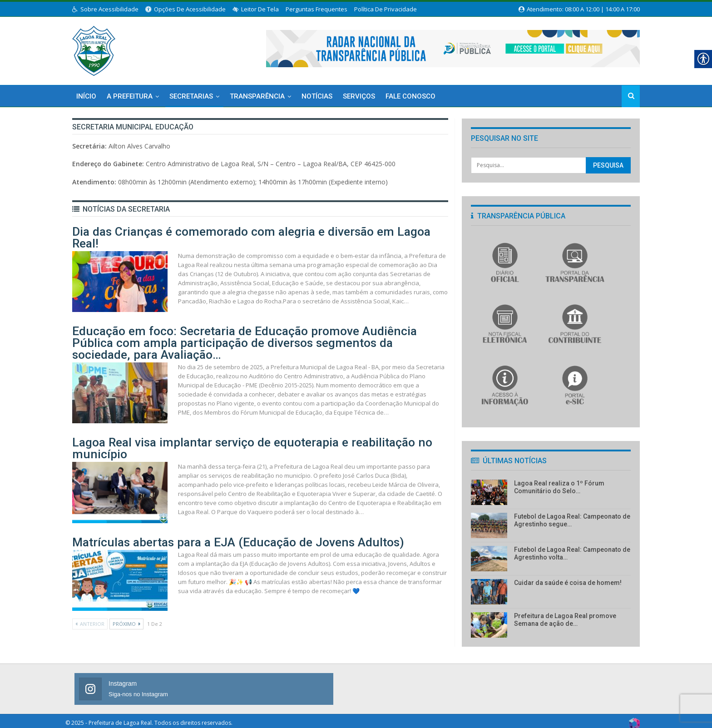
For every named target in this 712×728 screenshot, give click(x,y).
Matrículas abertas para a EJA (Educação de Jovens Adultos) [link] (185, 510)
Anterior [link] (90, 591)
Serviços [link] (359, 96)
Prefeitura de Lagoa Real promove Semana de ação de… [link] (565, 620)
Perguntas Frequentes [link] (316, 9)
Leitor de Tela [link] (256, 9)
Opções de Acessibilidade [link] (185, 9)
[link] (94, 49)
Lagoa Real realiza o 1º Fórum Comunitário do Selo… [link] (559, 487)
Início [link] (86, 96)
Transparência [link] (257, 96)
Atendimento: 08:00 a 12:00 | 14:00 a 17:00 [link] (579, 9)
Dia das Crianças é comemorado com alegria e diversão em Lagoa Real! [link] (203, 240)
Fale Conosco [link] (410, 96)
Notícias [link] (317, 96)
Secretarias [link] (191, 96)
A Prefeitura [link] (130, 96)
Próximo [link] (126, 591)
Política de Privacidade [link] (386, 9)
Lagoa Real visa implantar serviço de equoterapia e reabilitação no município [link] (213, 424)
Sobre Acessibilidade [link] (105, 9)
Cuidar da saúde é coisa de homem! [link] (568, 583)
